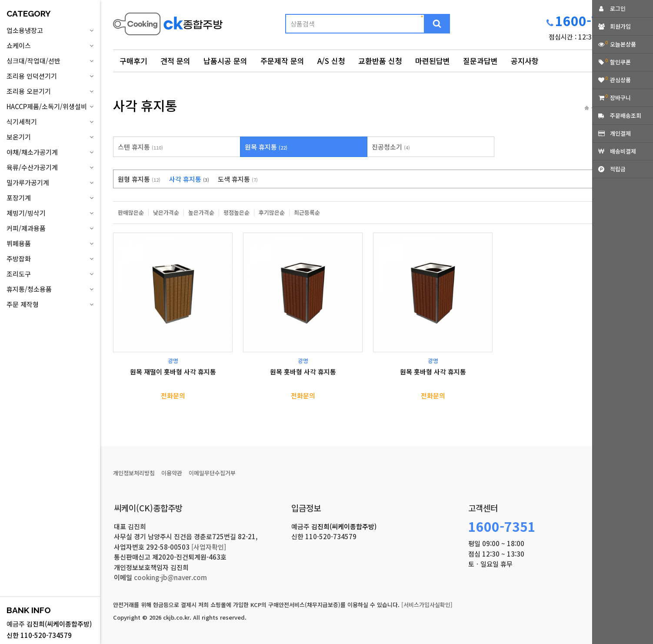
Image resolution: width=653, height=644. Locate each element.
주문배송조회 (626, 115)
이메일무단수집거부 (212, 473)
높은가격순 (201, 213)
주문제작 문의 (282, 61)
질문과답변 (480, 61)
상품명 (113, 11)
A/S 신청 (331, 61)
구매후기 (133, 61)
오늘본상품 (623, 44)
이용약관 (172, 473)
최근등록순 (307, 213)
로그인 (618, 8)
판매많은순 (131, 213)
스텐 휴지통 (140, 147)
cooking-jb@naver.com (170, 577)
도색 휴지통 (238, 179)
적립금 (618, 169)
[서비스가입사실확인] (427, 605)
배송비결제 (623, 151)
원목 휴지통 (266, 147)
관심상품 (620, 80)
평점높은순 (237, 213)
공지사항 (525, 61)
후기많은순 (272, 213)
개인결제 (620, 133)
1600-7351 (589, 20)
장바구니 (620, 98)
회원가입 (620, 26)
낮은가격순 (166, 213)
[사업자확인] (209, 547)
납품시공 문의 (225, 61)
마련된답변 (433, 61)
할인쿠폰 (620, 62)
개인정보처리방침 (134, 473)
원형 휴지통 (139, 179)
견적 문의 (175, 61)
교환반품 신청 (380, 61)
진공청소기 (391, 147)
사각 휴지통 (189, 179)
